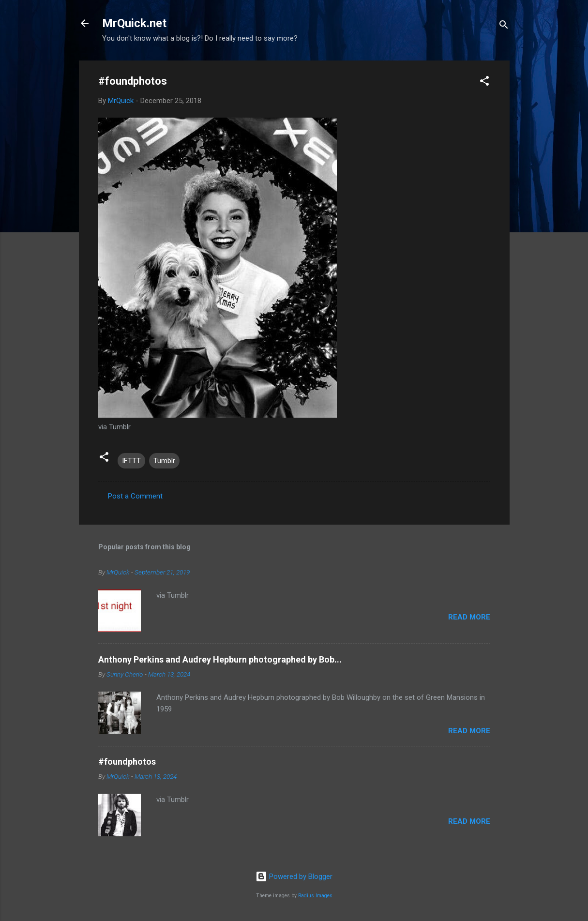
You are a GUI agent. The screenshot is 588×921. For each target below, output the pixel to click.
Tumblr (164, 461)
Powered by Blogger (294, 876)
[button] (484, 83)
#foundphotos (127, 762)
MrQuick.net (134, 23)
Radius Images (315, 896)
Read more (469, 617)
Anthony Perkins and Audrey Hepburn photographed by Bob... (220, 659)
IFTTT (131, 461)
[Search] (504, 26)
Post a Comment (135, 496)
